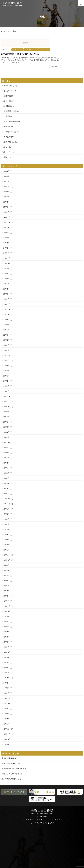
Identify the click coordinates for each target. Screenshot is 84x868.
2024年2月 (6, 239)
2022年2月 (6, 336)
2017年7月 (6, 516)
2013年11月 (6, 690)
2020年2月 (6, 429)
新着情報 (5, 149)
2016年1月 (6, 592)
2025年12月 (6, 178)
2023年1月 (6, 290)
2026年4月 (6, 163)
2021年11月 (6, 352)
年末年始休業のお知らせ (11, 770)
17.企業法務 (6, 108)
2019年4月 (6, 454)
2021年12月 (6, 347)
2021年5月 (6, 367)
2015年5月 (6, 618)
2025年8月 (6, 183)
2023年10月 (6, 255)
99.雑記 (4, 138)
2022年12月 (6, 296)
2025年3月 (6, 198)
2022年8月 (6, 311)
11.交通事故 (6, 87)
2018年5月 (6, 475)
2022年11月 (6, 301)
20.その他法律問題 (9, 123)
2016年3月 (6, 587)
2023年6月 (6, 275)
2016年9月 (6, 557)
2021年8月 (6, 357)
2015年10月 (6, 603)
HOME (6, 31)
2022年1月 (6, 342)
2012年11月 (6, 725)
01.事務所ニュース (52, 41)
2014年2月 (6, 679)
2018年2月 (6, 480)
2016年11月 (6, 546)
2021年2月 (6, 377)
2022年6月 (6, 321)
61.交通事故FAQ (8, 133)
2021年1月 (6, 383)
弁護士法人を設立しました (12, 755)
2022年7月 (6, 316)
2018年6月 (6, 470)
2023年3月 (6, 285)
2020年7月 (6, 408)
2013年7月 (6, 705)
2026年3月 (6, 168)
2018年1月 (6, 485)
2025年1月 (6, 203)
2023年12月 (6, 250)
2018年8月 (6, 464)
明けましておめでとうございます (15, 765)
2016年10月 (6, 551)
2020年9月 (6, 403)
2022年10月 (6, 306)
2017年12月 (6, 490)
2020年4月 (6, 423)
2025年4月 (6, 193)
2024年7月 (6, 229)
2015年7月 (6, 613)
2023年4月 (6, 280)
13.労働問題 (6, 97)
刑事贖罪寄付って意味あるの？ (14, 760)
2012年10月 (6, 731)
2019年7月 (6, 444)
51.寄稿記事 (6, 128)
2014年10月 (6, 644)
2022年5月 (6, 326)
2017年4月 (6, 526)
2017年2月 (6, 536)
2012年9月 (6, 736)
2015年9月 (6, 608)
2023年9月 (6, 260)
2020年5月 (6, 418)
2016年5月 (6, 577)
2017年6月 (6, 521)
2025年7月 (6, 188)
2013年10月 (6, 695)
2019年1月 (6, 459)
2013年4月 (6, 710)
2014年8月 (6, 654)
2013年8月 (6, 700)
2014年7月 (6, 659)
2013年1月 (6, 715)
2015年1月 (6, 638)
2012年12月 (6, 720)
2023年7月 (6, 270)
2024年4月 (6, 234)
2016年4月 (6, 582)
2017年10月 (6, 500)
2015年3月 (6, 628)
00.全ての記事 (38, 41)
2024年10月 (6, 219)
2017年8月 (6, 510)
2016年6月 (6, 572)
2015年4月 (6, 623)
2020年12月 (6, 388)
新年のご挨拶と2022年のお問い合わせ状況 (42, 45)
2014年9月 (6, 649)
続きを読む (76, 58)
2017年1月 (6, 541)
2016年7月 (6, 567)
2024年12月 (6, 209)
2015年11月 (6, 597)
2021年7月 (6, 362)
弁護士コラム (66, 41)
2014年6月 (6, 664)
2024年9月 (6, 224)
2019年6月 (6, 449)
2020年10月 (6, 398)
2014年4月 (6, 669)
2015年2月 (6, 633)
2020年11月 (6, 393)
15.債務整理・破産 (9, 103)
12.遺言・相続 (7, 92)
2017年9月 (6, 505)
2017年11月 (6, 495)
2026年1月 (6, 173)
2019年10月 (6, 434)
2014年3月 (6, 674)
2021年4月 (6, 372)
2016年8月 (6, 562)
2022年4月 (6, 331)
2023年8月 (6, 265)
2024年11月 (6, 214)
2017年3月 (6, 531)
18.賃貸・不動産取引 (10, 113)
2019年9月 (6, 439)
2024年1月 (6, 244)
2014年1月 (6, 684)
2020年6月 (6, 413)
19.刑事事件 (6, 118)
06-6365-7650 (42, 815)
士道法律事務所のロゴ (10, 750)
